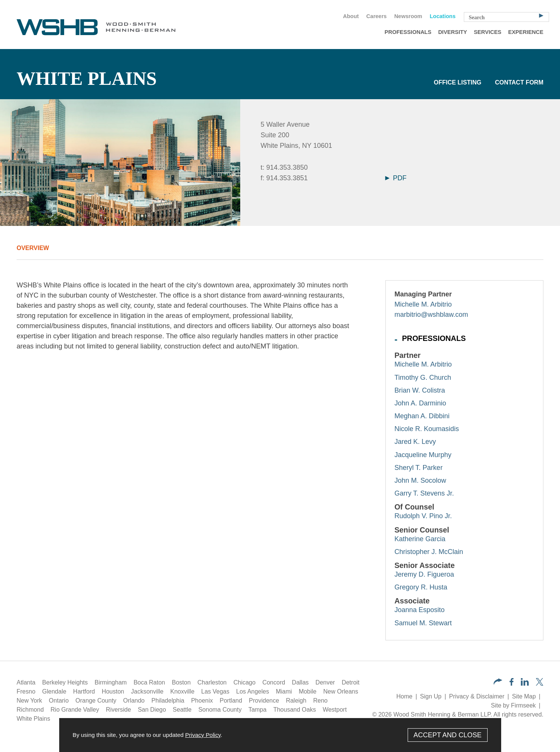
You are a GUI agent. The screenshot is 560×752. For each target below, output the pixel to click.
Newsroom (408, 16)
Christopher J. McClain (429, 552)
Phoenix (202, 701)
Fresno (26, 691)
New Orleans (341, 691)
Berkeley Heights (65, 682)
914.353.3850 (287, 167)
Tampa (258, 710)
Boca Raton (149, 682)
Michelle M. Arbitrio (423, 304)
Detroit (351, 682)
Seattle (182, 710)
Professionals (408, 32)
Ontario (59, 701)
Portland (231, 701)
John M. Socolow (420, 480)
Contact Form (519, 82)
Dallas (300, 682)
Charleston (212, 682)
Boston (181, 682)
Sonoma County (220, 710)
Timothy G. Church (423, 378)
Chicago (245, 682)
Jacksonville (147, 691)
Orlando (134, 701)
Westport (335, 710)
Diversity (453, 32)
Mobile (308, 691)
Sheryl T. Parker (419, 468)
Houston (113, 691)
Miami (284, 691)
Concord (274, 682)
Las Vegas (216, 691)
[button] (498, 682)
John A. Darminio (420, 403)
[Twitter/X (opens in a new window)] (540, 684)
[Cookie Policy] (280, 735)
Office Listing (457, 82)
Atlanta (26, 682)
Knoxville (183, 691)
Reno (320, 701)
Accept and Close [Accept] (447, 735)
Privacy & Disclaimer (477, 696)
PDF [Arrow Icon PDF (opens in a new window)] (396, 178)
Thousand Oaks (295, 710)
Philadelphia (168, 701)
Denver (325, 682)
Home (404, 696)
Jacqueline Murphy (423, 455)
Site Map (524, 696)
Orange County (96, 701)
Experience (526, 32)
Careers (376, 16)
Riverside (119, 710)
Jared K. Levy (415, 442)
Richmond (30, 710)
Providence (264, 701)
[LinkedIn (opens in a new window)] (525, 684)
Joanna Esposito (420, 610)
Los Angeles (252, 691)
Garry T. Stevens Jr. (424, 493)
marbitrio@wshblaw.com (431, 315)
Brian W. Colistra (420, 390)
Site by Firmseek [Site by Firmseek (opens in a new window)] (513, 705)
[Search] (541, 15)
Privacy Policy (203, 735)
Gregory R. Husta (421, 587)
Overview (33, 248)
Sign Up (431, 696)
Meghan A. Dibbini (422, 416)
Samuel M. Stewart (423, 623)
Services (487, 32)
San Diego (152, 710)
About (351, 16)
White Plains (33, 719)
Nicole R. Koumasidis (427, 429)
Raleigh (296, 701)
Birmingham (111, 682)
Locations (443, 16)
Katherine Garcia (420, 539)
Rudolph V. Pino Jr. (423, 516)
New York (29, 701)
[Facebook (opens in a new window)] (512, 684)
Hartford (84, 691)
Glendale (54, 691)
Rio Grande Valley (75, 710)
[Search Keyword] (506, 17)
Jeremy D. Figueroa (424, 574)
